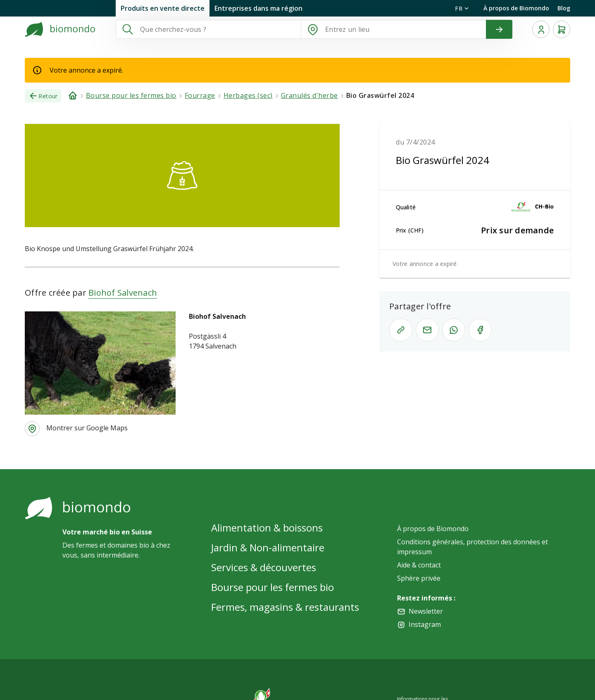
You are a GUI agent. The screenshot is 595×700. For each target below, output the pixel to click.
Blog (564, 8)
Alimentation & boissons (267, 528)
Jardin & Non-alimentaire (268, 547)
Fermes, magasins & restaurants (285, 607)
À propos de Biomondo (516, 8)
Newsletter (426, 611)
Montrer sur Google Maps (87, 428)
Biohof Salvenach (123, 293)
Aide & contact (419, 565)
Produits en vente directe (163, 8)
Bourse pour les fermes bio (273, 587)
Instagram (425, 624)
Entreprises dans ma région (258, 8)
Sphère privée (419, 578)
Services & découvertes (264, 567)
